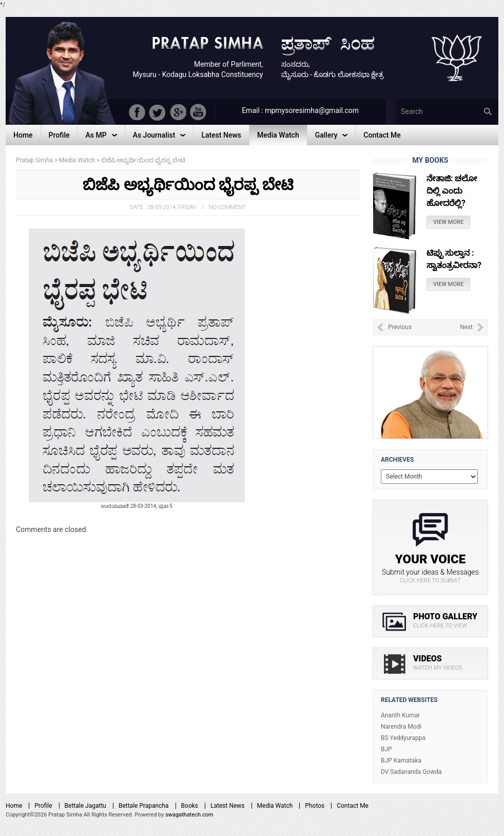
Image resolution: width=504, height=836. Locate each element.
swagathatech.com (189, 815)
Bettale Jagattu (85, 806)
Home (14, 806)
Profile (43, 806)
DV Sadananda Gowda (411, 772)
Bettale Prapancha (144, 806)
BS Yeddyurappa (403, 738)
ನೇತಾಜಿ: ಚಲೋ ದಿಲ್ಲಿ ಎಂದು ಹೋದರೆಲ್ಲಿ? (452, 191)
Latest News (228, 806)
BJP (386, 749)
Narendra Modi (401, 727)
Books (190, 806)
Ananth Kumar (400, 715)
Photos (315, 806)
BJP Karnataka (401, 761)
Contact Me (353, 806)
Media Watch (275, 806)
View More (448, 222)
